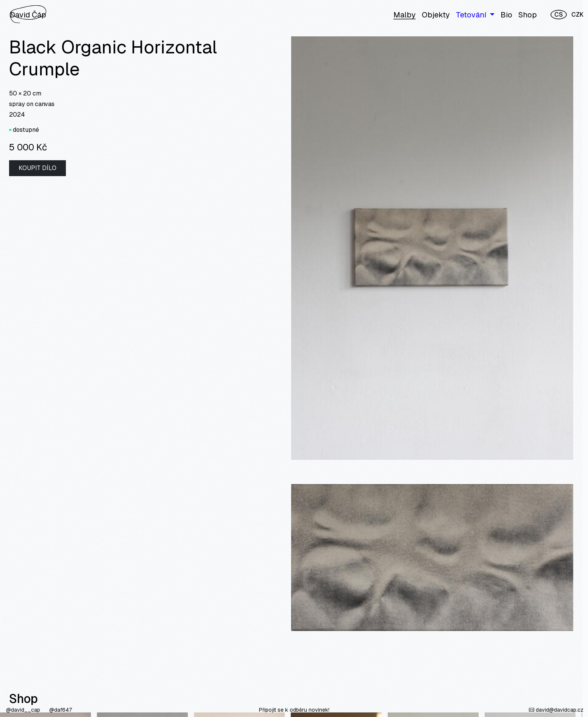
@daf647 (61, 710)
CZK (577, 15)
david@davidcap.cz (556, 710)
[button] (475, 15)
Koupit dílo (37, 168)
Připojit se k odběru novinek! (294, 710)
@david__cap (24, 710)
